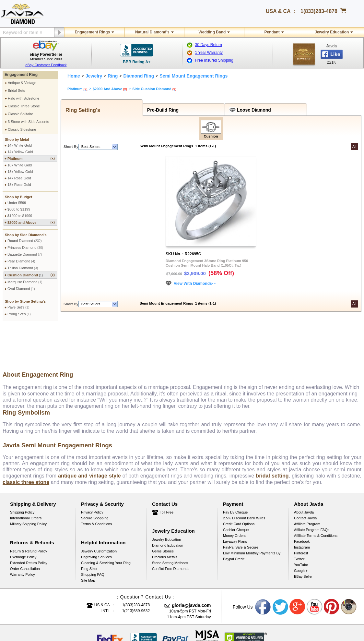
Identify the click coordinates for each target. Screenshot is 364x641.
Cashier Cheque (236, 489)
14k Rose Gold (19, 178)
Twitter (299, 518)
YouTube (301, 524)
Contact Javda (305, 477)
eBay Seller (303, 535)
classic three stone (26, 441)
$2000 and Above (31, 222)
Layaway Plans (235, 500)
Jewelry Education (332, 32)
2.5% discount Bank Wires (244, 477)
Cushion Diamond (31, 275)
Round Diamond (25, 241)
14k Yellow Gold (20, 152)
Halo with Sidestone (23, 98)
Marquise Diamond (25, 282)
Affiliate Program (307, 483)
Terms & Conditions (96, 483)
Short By (71, 147)
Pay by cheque (235, 471)
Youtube (315, 566)
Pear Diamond (21, 261)
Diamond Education (168, 504)
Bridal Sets (16, 91)
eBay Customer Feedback (46, 65)
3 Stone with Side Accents (28, 122)
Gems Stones (163, 510)
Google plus (298, 566)
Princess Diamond (25, 248)
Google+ (301, 529)
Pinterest (301, 512)
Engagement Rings (92, 32)
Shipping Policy (22, 471)
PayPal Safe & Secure (241, 506)
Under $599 (17, 203)
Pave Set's (18, 307)
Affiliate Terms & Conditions (316, 494)
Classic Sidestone (22, 129)
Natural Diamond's (152, 32)
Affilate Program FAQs (312, 489)
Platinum (31, 158)
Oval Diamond (21, 289)
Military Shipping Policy (28, 483)
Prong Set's (19, 314)
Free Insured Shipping (214, 60)
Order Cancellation (25, 527)
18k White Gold (20, 165)
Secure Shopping (95, 477)
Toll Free (167, 471)
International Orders (26, 477)
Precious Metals (165, 516)
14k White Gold (20, 145)
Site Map (88, 539)
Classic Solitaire (20, 114)
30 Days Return (209, 45)
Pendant (272, 32)
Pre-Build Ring (162, 110)
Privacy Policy (92, 471)
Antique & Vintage (22, 83)
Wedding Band (212, 32)
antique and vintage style (89, 435)
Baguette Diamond (25, 254)
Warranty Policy (23, 533)
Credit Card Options (239, 483)
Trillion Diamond (23, 268)
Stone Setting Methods (170, 522)
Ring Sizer (89, 527)
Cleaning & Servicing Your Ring (106, 522)
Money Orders (234, 494)
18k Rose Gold (19, 185)
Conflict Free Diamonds (171, 527)
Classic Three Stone (24, 106)
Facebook (302, 500)
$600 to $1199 (19, 209)
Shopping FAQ (93, 533)
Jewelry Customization (99, 510)
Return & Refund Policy (29, 510)
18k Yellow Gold (20, 172)
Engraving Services (96, 516)
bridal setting (272, 435)
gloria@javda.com (191, 564)
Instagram (302, 506)
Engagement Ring (21, 75)
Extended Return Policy (29, 522)
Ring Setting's (81, 110)
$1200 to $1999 (20, 216)
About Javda (304, 471)
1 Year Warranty (209, 53)
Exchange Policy (23, 516)
